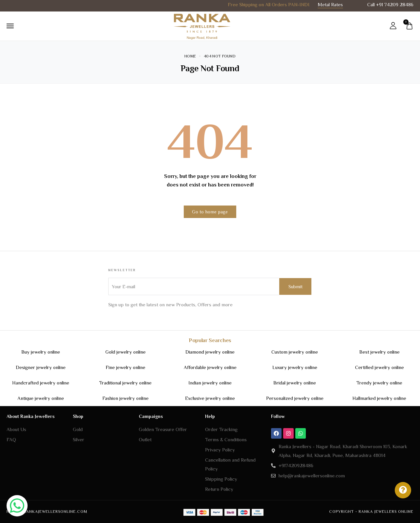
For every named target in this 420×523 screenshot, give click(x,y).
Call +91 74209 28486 (390, 4)
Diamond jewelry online (210, 352)
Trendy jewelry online (379, 383)
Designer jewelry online (41, 367)
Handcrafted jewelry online (41, 383)
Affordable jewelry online (210, 367)
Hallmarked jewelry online (379, 398)
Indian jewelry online (210, 383)
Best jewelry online (379, 352)
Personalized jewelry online (295, 398)
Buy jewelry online (41, 352)
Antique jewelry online (41, 398)
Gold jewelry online (126, 352)
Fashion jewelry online (126, 398)
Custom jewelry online (295, 352)
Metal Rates (330, 4)
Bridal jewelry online (295, 383)
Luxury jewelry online (295, 367)
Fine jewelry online (126, 367)
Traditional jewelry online (125, 383)
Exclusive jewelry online (210, 398)
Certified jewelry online (379, 367)
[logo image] (202, 25)
